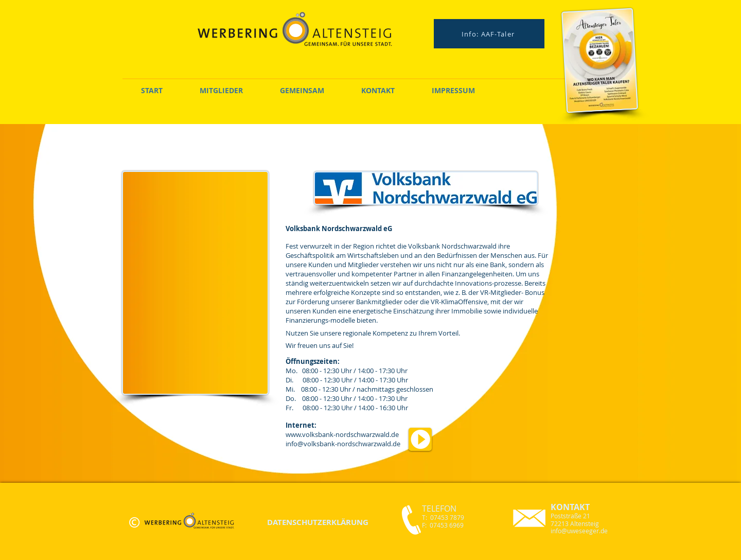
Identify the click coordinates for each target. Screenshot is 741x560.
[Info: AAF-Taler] (489, 34)
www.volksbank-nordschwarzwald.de (342, 434)
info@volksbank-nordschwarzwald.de (343, 444)
